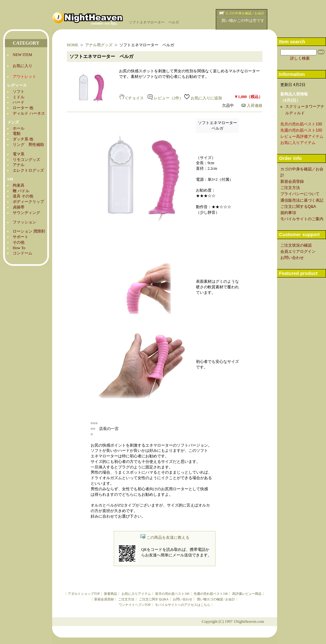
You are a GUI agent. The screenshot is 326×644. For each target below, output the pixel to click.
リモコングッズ (26, 160)
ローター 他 (23, 108)
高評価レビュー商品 (247, 594)
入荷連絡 (252, 106)
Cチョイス (131, 98)
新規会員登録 (104, 599)
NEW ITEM (22, 55)
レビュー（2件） (165, 98)
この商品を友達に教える (165, 537)
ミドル (19, 97)
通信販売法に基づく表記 (302, 200)
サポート (21, 237)
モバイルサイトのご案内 (302, 219)
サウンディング (26, 213)
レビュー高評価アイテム (302, 136)
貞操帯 (19, 207)
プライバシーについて (300, 194)
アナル (19, 165)
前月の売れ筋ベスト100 (172, 594)
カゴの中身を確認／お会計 (245, 13)
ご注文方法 (126, 599)
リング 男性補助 (28, 145)
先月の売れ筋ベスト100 (301, 124)
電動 (17, 134)
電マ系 (19, 154)
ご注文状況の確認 (296, 245)
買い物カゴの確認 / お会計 (216, 599)
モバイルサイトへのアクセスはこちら (183, 605)
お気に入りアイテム (136, 594)
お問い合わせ (183, 599)
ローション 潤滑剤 (29, 231)
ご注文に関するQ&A (154, 599)
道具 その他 (23, 196)
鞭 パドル (21, 191)
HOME (73, 45)
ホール (19, 128)
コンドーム (22, 253)
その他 (19, 242)
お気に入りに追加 (203, 98)
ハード (19, 102)
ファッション (24, 222)
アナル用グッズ (99, 45)
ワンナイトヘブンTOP (135, 605)
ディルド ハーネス (29, 113)
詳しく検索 (300, 58)
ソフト (19, 92)
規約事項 (288, 213)
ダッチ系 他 (23, 139)
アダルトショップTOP (84, 594)
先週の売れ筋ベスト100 (211, 594)
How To (19, 248)
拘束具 (19, 185)
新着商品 (111, 594)
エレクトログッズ (28, 170)
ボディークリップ (28, 202)
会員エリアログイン (298, 251)
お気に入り (22, 66)
